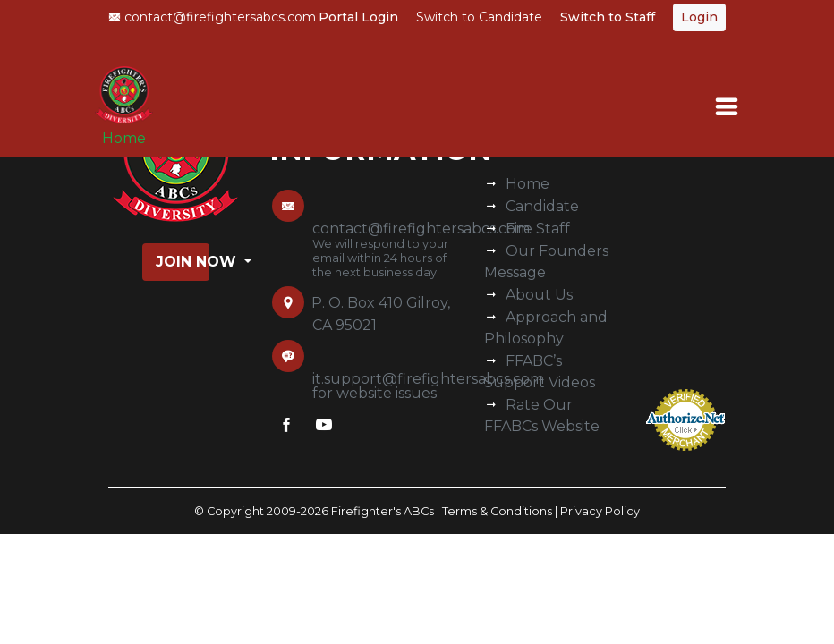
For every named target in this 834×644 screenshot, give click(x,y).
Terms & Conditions (497, 511)
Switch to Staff (608, 17)
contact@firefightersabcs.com (212, 17)
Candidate (542, 206)
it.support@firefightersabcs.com (428, 379)
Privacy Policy (600, 511)
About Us (539, 295)
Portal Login (358, 17)
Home (124, 138)
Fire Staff (538, 229)
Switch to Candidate (479, 17)
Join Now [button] (183, 262)
